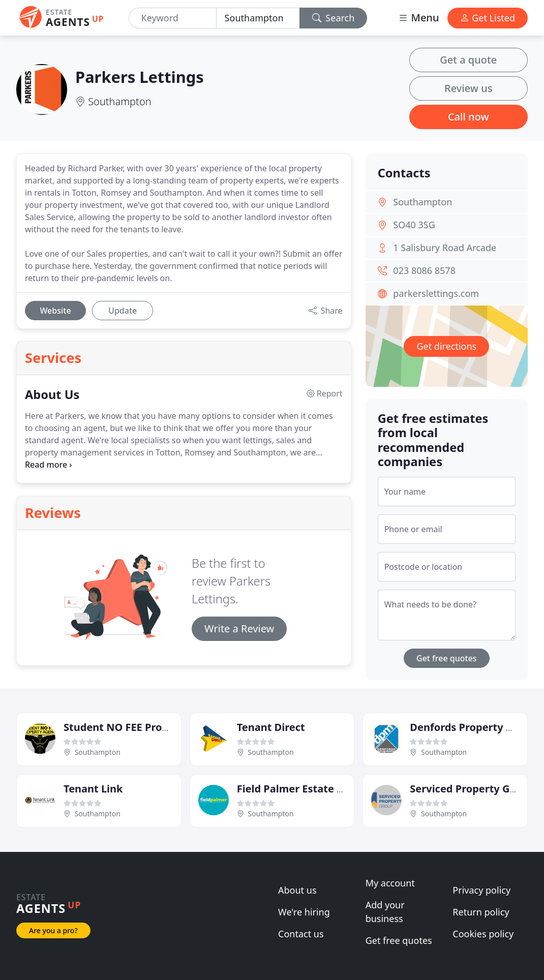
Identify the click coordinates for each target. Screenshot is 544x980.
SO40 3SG (414, 225)
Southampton (119, 101)
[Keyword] (173, 18)
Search (334, 18)
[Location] (258, 18)
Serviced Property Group (472, 789)
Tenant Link (93, 789)
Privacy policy (481, 890)
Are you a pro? (53, 930)
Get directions (446, 346)
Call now (469, 117)
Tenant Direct (271, 727)
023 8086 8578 (424, 270)
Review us (468, 88)
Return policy (481, 912)
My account (390, 883)
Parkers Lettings (140, 77)
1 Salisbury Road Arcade (445, 248)
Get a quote (468, 60)
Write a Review (239, 629)
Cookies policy (483, 934)
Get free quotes (447, 658)
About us (297, 890)
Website (55, 311)
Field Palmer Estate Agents (305, 789)
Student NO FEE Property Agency (146, 727)
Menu (418, 18)
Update (123, 311)
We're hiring (304, 912)
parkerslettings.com (436, 293)
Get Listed (488, 18)
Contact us (301, 934)
